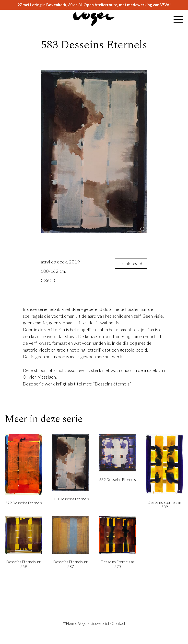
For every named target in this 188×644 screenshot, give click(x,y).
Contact (119, 623)
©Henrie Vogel (75, 623)
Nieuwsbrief (100, 623)
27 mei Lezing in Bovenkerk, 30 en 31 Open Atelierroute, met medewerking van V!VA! (94, 5)
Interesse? (133, 263)
